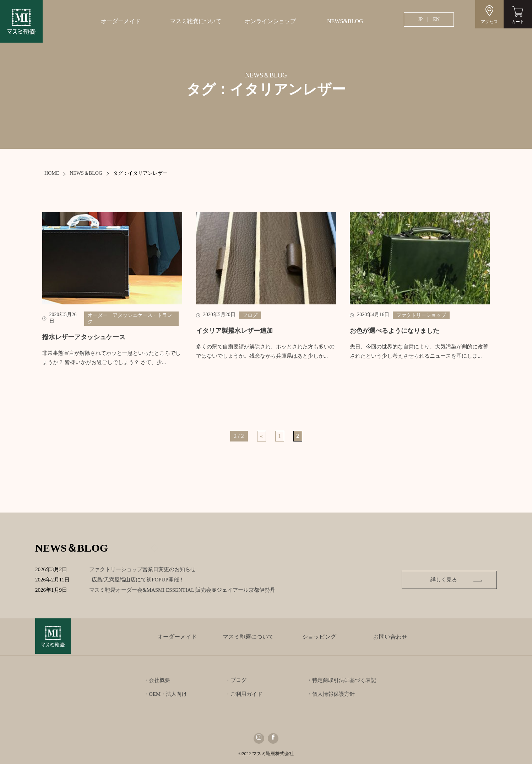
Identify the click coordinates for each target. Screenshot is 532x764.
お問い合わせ (390, 637)
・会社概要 (157, 680)
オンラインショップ (270, 21)
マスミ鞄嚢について (196, 21)
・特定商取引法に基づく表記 (341, 680)
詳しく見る (448, 580)
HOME (52, 173)
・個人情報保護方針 (331, 694)
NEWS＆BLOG (86, 173)
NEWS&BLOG (345, 21)
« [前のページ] (261, 436)
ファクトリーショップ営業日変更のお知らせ (143, 569)
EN (436, 19)
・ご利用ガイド (244, 694)
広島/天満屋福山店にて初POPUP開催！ (144, 580)
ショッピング (319, 637)
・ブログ (236, 680)
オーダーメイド (121, 21)
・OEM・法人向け (165, 694)
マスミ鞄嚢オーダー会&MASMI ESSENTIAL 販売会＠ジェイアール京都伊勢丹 (188, 590)
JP (420, 19)
